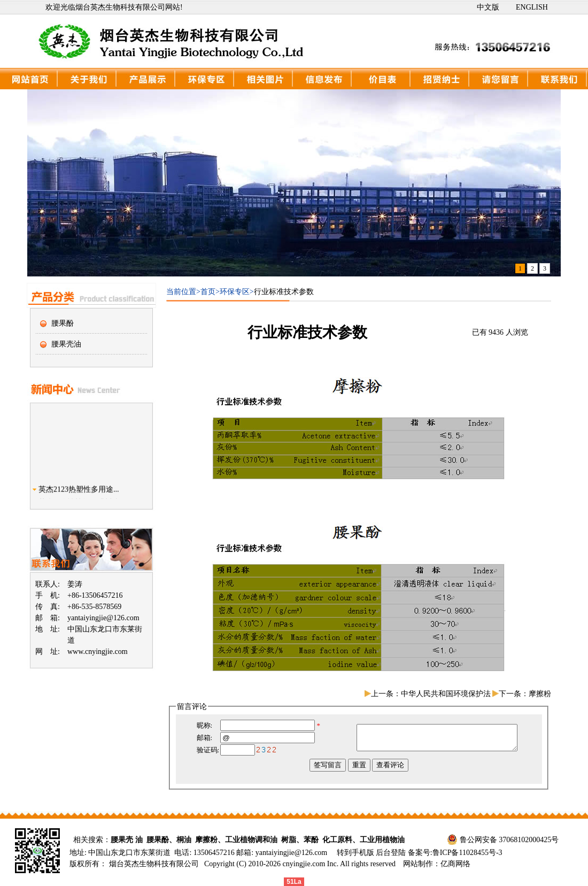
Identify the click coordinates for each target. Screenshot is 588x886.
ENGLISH (532, 7)
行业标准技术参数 (284, 292)
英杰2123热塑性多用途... (79, 493)
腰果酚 (63, 323)
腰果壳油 (66, 344)
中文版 (488, 7)
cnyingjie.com (304, 864)
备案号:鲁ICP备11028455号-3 (455, 853)
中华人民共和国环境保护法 (446, 694)
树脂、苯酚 (300, 840)
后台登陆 (392, 853)
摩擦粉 (540, 694)
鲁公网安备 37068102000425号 (509, 840)
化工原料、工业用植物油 (363, 840)
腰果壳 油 (127, 840)
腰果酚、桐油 (169, 840)
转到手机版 (355, 853)
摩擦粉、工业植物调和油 (236, 840)
